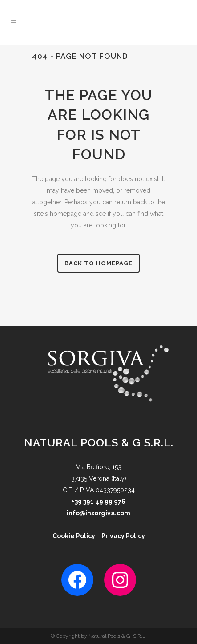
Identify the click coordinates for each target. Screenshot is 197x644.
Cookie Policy (74, 536)
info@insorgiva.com (98, 513)
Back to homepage (98, 263)
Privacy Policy (123, 536)
